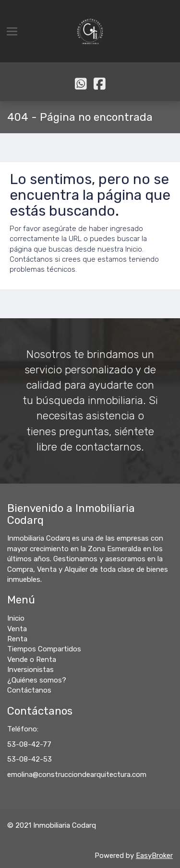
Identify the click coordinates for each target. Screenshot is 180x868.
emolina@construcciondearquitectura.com (77, 775)
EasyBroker (154, 856)
